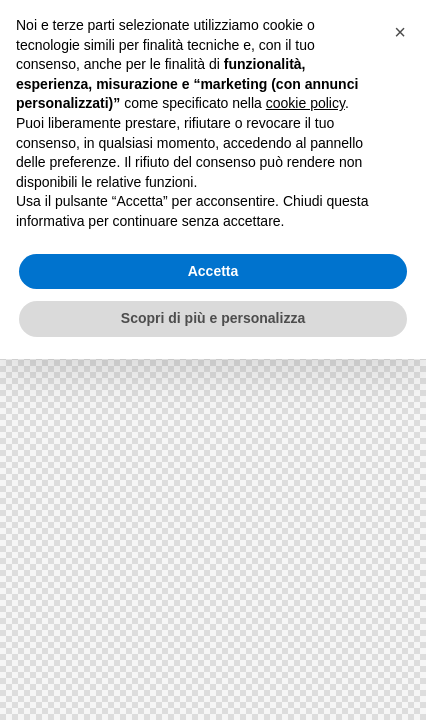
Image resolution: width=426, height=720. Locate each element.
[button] (400, 32)
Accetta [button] (213, 271)
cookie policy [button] (305, 103)
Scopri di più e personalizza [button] (213, 318)
